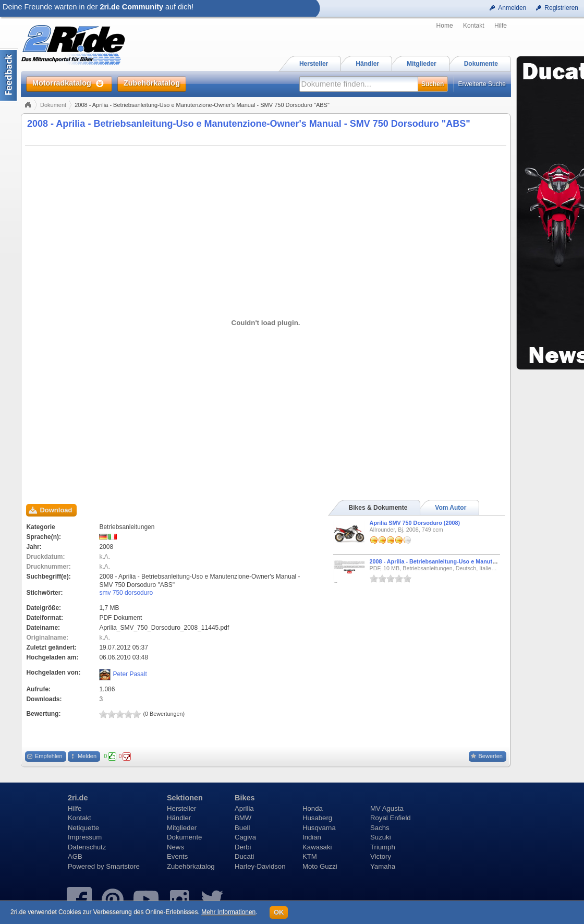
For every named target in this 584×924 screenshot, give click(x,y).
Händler (179, 818)
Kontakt (474, 26)
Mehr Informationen (228, 912)
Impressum (85, 837)
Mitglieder (182, 828)
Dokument (53, 105)
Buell (242, 828)
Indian (312, 837)
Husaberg (317, 818)
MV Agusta (387, 808)
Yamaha (383, 866)
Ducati (244, 856)
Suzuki (381, 837)
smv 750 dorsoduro (126, 593)
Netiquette (83, 828)
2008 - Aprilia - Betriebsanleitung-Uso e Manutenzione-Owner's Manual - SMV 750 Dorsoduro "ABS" (249, 124)
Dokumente (184, 837)
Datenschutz (87, 847)
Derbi (243, 847)
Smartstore (123, 866)
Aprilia (244, 808)
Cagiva (245, 837)
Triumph (383, 847)
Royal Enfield (391, 818)
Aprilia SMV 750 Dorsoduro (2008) (415, 523)
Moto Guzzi (320, 866)
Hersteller (181, 808)
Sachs (380, 828)
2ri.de (78, 798)
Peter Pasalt (130, 674)
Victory (381, 856)
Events (177, 856)
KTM (310, 856)
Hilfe (501, 26)
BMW (243, 818)
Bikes (245, 798)
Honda (313, 808)
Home (445, 26)
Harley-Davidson (260, 866)
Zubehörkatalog (191, 866)
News (175, 847)
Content (9, 75)
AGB (75, 856)
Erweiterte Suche (482, 84)
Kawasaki (317, 847)
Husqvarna (319, 828)
